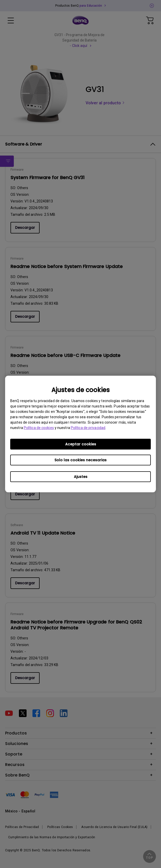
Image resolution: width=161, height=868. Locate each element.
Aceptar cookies (81, 444)
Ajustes (81, 477)
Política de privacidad (88, 428)
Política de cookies (39, 428)
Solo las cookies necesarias (80, 460)
